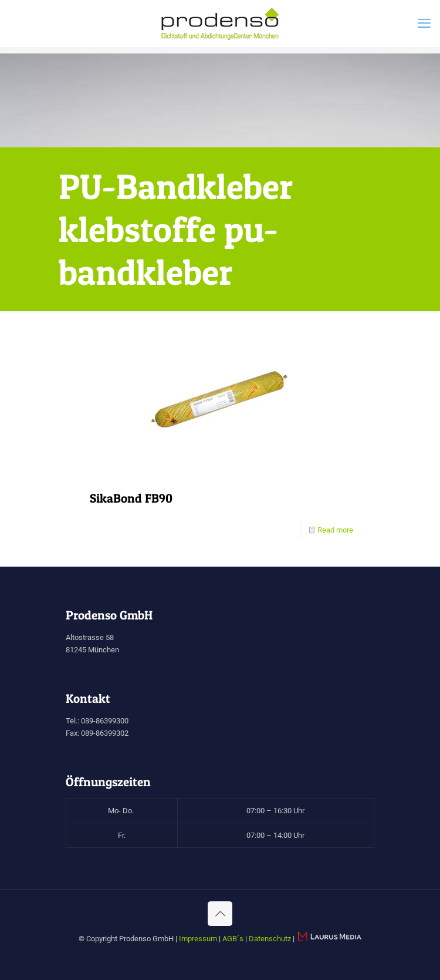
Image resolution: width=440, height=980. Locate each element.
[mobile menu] (424, 23)
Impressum (198, 939)
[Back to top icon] (220, 914)
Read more (335, 530)
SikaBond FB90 (131, 498)
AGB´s (233, 939)
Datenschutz (270, 939)
